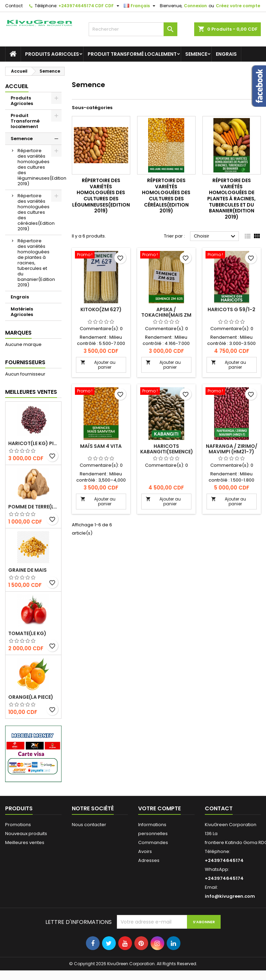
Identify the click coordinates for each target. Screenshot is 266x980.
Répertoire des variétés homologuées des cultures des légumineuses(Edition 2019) (40, 167)
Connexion (195, 6)
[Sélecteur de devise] (108, 6)
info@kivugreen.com (230, 896)
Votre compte (159, 808)
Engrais (226, 54)
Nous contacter (89, 825)
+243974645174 (76, 6)
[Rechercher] (133, 29)
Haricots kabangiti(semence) (167, 449)
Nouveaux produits (26, 834)
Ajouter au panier (98, 365)
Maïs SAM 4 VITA (101, 446)
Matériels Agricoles (22, 312)
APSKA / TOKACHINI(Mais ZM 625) (166, 315)
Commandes (153, 842)
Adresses (149, 860)
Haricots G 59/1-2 (231, 309)
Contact (14, 6)
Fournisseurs (25, 362)
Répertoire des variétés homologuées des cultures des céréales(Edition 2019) (36, 212)
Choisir (215, 236)
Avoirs (145, 851)
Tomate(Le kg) (27, 633)
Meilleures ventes (25, 842)
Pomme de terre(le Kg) (33, 507)
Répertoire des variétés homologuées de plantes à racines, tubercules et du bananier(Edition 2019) (36, 263)
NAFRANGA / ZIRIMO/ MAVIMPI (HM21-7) (232, 449)
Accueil (17, 86)
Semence (196, 54)
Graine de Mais (27, 570)
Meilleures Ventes (31, 392)
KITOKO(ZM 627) (101, 309)
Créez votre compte (238, 6)
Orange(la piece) (31, 697)
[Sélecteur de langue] (140, 6)
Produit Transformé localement (132, 54)
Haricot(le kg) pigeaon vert (33, 443)
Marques (18, 333)
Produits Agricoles (52, 54)
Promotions (18, 825)
